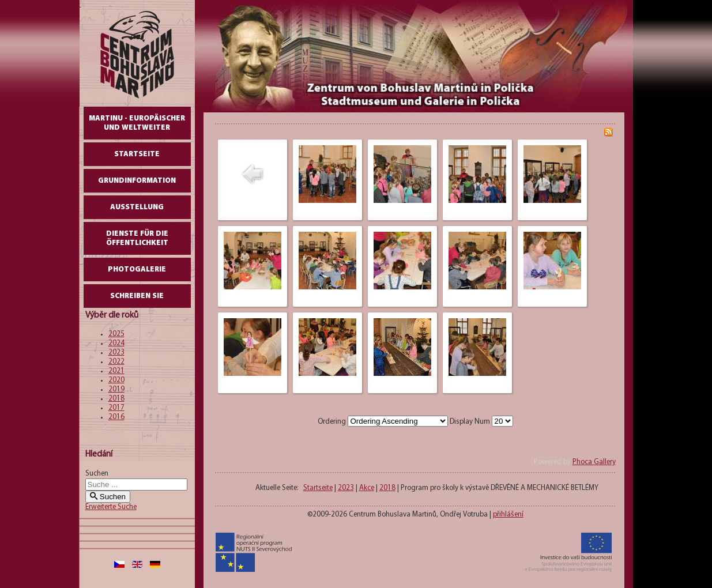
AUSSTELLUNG (137, 207)
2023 (116, 353)
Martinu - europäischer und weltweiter (137, 123)
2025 (116, 334)
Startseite (137, 154)
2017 (116, 408)
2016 (116, 417)
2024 (116, 343)
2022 (116, 362)
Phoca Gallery (594, 462)
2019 (116, 389)
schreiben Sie (137, 296)
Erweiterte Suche (111, 507)
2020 (116, 380)
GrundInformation (137, 181)
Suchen (97, 474)
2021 (116, 371)
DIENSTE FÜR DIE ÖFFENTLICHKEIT (137, 238)
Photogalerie (137, 269)
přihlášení (508, 514)
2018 (116, 399)
